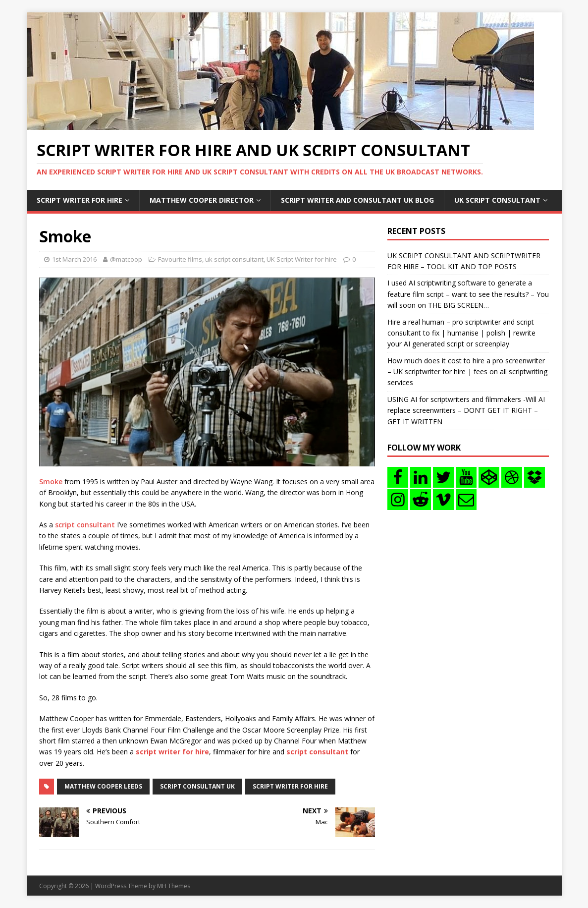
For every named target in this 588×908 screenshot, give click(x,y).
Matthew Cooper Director (202, 200)
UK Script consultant (497, 200)
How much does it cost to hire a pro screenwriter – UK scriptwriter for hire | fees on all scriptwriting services (467, 372)
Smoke (51, 482)
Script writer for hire (80, 200)
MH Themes (174, 886)
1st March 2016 (74, 259)
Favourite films (180, 259)
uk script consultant (234, 259)
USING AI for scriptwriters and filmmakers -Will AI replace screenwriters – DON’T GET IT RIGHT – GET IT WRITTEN (466, 410)
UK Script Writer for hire (302, 259)
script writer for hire (290, 786)
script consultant (85, 525)
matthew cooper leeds (103, 786)
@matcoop (126, 259)
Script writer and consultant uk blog (357, 200)
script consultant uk (197, 786)
